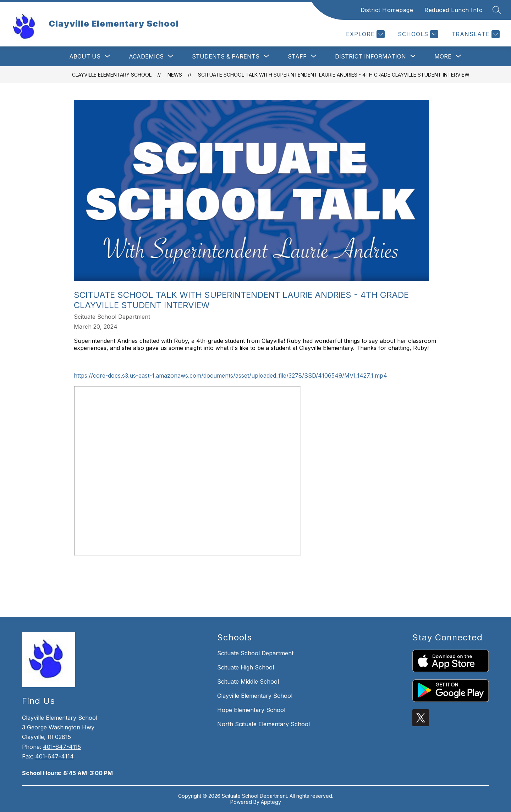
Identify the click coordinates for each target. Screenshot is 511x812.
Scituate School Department (255, 653)
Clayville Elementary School (112, 75)
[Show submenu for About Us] (85, 56)
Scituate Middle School (248, 682)
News (175, 75)
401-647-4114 (54, 756)
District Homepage (387, 10)
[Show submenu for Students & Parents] (226, 56)
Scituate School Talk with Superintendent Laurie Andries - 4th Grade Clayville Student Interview (334, 75)
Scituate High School (246, 667)
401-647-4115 (62, 747)
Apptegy (271, 802)
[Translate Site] (475, 34)
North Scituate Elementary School (263, 724)
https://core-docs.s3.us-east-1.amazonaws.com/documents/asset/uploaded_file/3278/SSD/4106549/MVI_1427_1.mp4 (230, 376)
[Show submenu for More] (443, 56)
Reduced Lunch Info (454, 10)
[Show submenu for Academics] (146, 56)
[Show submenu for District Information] (370, 56)
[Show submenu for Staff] (297, 56)
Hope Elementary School (251, 710)
